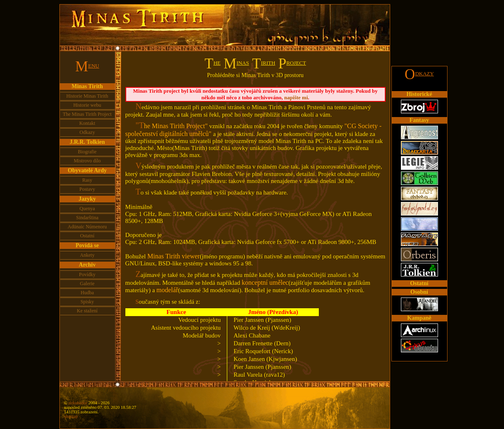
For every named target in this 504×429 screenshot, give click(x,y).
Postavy (87, 189)
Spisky (87, 302)
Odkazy (87, 132)
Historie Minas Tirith (87, 96)
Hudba (87, 293)
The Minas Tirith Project (87, 114)
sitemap (71, 416)
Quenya (87, 209)
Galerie (87, 284)
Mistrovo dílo (87, 161)
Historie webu (87, 105)
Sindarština (87, 218)
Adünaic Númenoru (87, 227)
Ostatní (87, 236)
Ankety (87, 255)
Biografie (87, 152)
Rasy (87, 180)
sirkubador (78, 403)
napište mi (296, 97)
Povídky (87, 274)
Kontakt (87, 123)
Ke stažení (87, 311)
